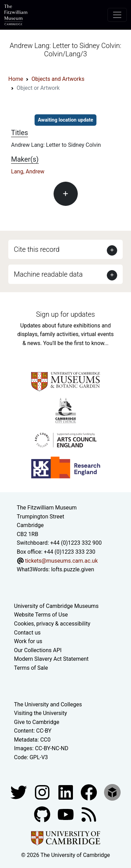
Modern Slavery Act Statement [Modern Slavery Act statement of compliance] (52, 659)
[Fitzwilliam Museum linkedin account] (90, 792)
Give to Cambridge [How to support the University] (37, 722)
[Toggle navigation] (117, 15)
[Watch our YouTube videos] (66, 814)
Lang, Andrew (28, 171)
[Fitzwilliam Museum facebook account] (66, 792)
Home (16, 79)
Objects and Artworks (58, 79)
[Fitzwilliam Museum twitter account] (19, 792)
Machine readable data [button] (48, 274)
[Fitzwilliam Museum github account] (43, 814)
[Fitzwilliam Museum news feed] (89, 814)
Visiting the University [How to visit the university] (41, 713)
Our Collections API (38, 650)
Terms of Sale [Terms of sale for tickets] (31, 668)
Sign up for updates (65, 314)
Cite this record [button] (37, 249)
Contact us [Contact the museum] (27, 633)
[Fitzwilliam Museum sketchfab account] (112, 792)
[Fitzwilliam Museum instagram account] (43, 792)
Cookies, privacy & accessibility (52, 624)
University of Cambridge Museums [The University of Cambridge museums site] (57, 606)
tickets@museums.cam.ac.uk (61, 561)
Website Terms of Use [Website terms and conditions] (41, 615)
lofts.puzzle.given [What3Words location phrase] (73, 569)
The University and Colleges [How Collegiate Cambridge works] (48, 704)
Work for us (28, 641)
